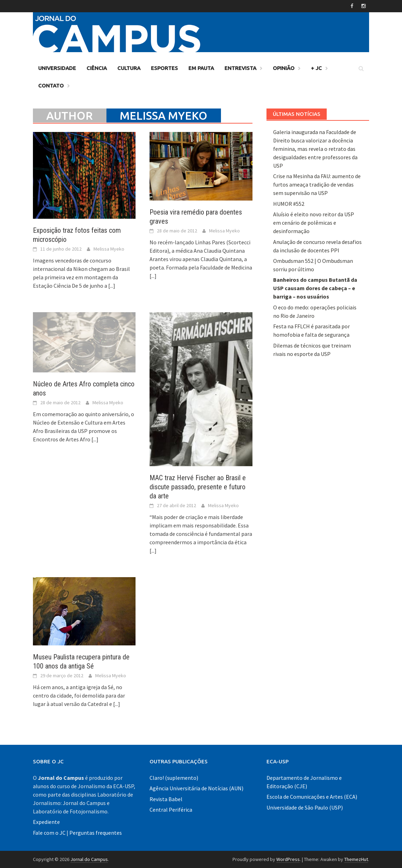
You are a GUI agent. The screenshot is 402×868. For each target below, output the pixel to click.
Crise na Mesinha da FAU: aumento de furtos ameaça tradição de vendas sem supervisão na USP (317, 184)
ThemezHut (356, 859)
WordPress (288, 859)
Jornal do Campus (89, 859)
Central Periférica (171, 810)
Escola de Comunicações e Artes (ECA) (312, 797)
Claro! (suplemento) (174, 778)
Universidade (57, 68)
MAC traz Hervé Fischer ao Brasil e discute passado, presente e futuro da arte (198, 487)
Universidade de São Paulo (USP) (305, 807)
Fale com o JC (49, 833)
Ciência (97, 68)
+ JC (316, 68)
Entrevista (240, 68)
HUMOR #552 (289, 204)
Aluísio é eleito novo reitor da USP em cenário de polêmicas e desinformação (314, 223)
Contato (51, 86)
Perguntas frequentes (96, 833)
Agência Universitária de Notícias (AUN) (196, 788)
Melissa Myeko (109, 249)
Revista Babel (166, 799)
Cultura (129, 68)
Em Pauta (201, 68)
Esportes (164, 68)
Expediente (46, 822)
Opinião (284, 68)
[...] (112, 286)
